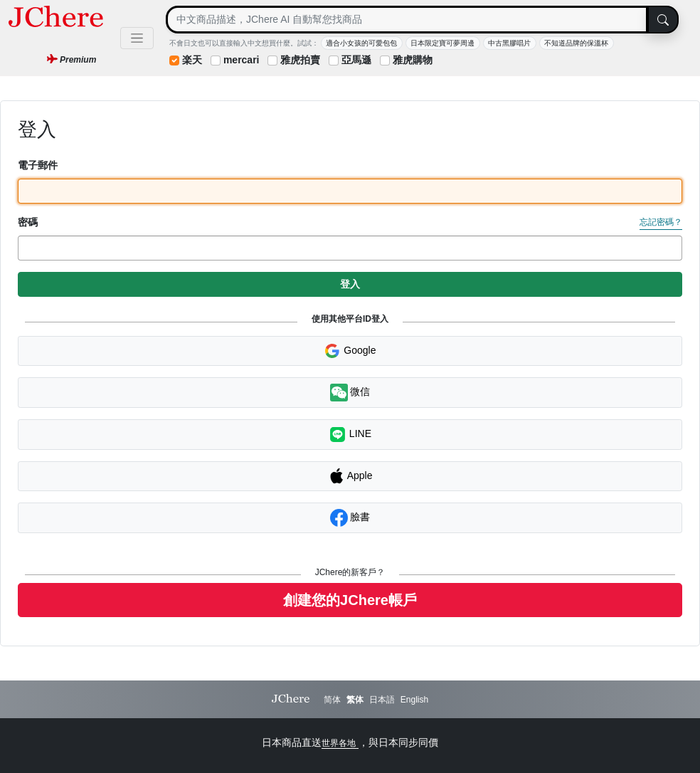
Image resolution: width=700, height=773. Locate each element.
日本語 (382, 700)
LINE (350, 435)
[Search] (407, 20)
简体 (332, 700)
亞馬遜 (356, 60)
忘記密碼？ (661, 222)
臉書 (350, 518)
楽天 (192, 60)
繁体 (355, 700)
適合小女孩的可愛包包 (361, 43)
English (414, 700)
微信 (350, 393)
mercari (242, 60)
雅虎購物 (413, 60)
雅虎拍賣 (300, 60)
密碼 (28, 222)
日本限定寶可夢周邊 (442, 43)
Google (350, 351)
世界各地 (340, 743)
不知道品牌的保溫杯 (576, 43)
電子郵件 (38, 165)
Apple (350, 476)
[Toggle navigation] (137, 38)
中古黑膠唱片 (509, 43)
